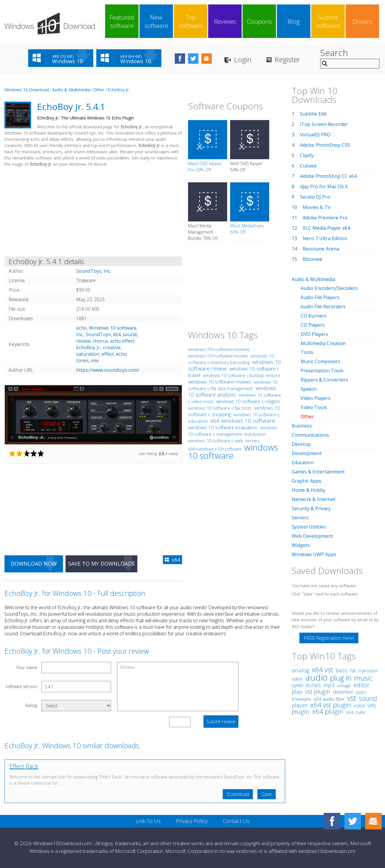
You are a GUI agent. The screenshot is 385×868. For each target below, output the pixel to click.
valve (297, 679)
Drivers (362, 21)
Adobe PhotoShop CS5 (325, 145)
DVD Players (314, 334)
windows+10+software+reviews (219, 349)
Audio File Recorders (323, 307)
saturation (88, 354)
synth (297, 685)
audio (316, 677)
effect (108, 354)
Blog (294, 21)
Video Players (316, 398)
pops (361, 692)
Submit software (328, 21)
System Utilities (309, 527)
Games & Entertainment (318, 472)
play (297, 691)
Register (287, 59)
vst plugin (318, 691)
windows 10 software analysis (232, 391)
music (363, 678)
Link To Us (148, 821)
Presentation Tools (322, 371)
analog (300, 670)
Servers (300, 518)
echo (81, 328)
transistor (368, 671)
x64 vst (322, 670)
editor (362, 685)
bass (341, 670)
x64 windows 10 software (243, 421)
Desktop (301, 444)
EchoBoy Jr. (118, 90)
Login (243, 59)
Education (303, 462)
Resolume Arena (321, 249)
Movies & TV (317, 207)
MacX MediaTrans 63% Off (247, 229)
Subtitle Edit (313, 114)
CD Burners (314, 316)
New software (156, 21)
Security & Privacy (311, 508)
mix (95, 360)
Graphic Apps (307, 481)
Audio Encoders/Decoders (329, 288)
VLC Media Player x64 (326, 228)
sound (130, 334)
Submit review (221, 722)
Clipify (307, 155)
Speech (309, 389)
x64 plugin (328, 711)
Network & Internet (313, 499)
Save (267, 794)
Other (99, 90)
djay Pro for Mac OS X (324, 186)
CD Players (313, 325)
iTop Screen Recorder (324, 124)
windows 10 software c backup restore (242, 375)
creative (112, 347)
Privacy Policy (192, 821)
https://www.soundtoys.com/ (108, 370)
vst (352, 698)
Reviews (225, 21)
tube (361, 712)
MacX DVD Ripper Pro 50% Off (205, 167)
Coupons (259, 21)
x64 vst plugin (331, 705)
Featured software (122, 21)
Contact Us (236, 821)
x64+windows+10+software (215, 449)
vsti (372, 705)
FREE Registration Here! (329, 638)
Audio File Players (320, 297)
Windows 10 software (113, 328)
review (83, 341)
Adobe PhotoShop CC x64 (328, 176)
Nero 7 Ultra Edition (325, 238)
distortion (343, 692)
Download (238, 794)
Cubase (308, 166)
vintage (344, 686)
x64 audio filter (329, 699)
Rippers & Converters (324, 380)
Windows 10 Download (27, 90)
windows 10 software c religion (248, 401)
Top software (191, 21)
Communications (310, 435)
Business (302, 426)
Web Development (312, 536)
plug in (341, 678)
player (300, 705)
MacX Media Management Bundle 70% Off (203, 232)
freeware (301, 699)
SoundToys (98, 334)
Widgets (301, 545)
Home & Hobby (309, 490)
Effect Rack (24, 766)
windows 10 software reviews (220, 382)
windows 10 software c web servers (224, 441)
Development (307, 453)
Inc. (80, 334)
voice (359, 705)
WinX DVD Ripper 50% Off (246, 167)
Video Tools (314, 407)
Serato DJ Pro (315, 197)
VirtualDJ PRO (315, 135)
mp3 (329, 685)
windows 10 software (233, 451)
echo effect (122, 341)
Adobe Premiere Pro (325, 218)
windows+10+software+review (218, 356)
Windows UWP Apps (314, 554)
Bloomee (313, 259)
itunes (313, 685)
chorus (100, 341)
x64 (117, 334)
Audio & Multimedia (71, 90)
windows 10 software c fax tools (220, 408)
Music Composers (320, 361)
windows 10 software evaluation (223, 427)
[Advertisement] (93, 213)
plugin (301, 711)
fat (353, 671)
